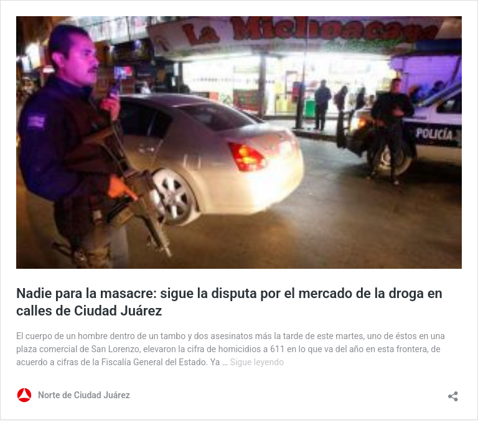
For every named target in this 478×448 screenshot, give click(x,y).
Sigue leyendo (257, 362)
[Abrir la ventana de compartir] (453, 392)
